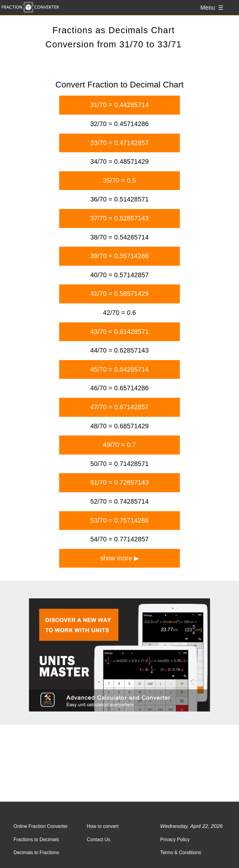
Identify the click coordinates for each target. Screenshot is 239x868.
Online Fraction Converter (41, 826)
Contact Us (99, 839)
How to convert (103, 826)
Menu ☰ (212, 8)
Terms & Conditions (181, 852)
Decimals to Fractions (36, 852)
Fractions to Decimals (36, 839)
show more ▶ (119, 558)
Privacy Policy (175, 839)
